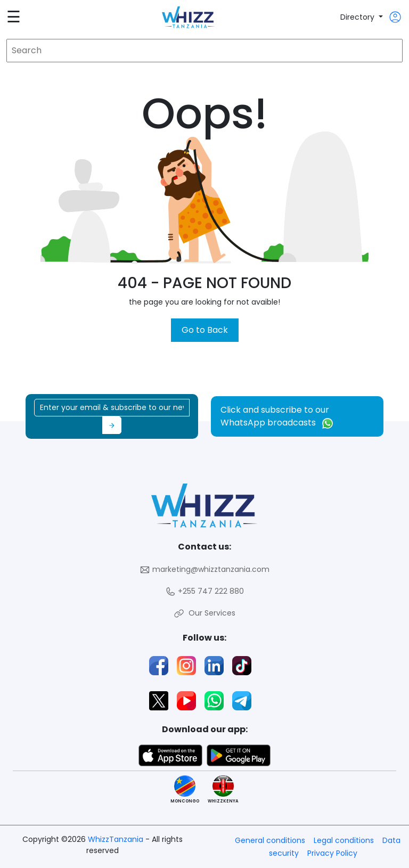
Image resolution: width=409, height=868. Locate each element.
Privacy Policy (332, 853)
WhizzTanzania (117, 839)
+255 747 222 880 (204, 591)
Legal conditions (344, 840)
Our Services (204, 613)
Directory (358, 17)
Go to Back (205, 330)
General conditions (270, 840)
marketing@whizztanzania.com (204, 570)
